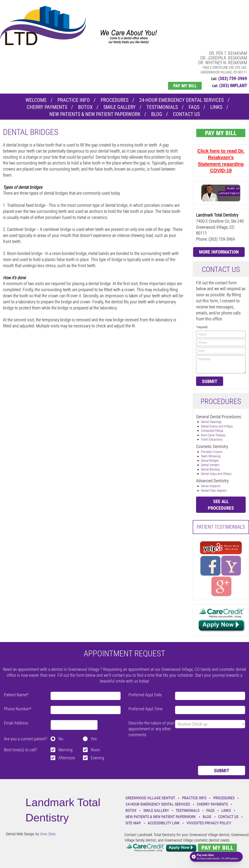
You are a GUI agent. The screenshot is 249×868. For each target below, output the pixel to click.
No (61, 739)
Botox (85, 107)
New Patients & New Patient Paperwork (95, 114)
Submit (210, 381)
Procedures (115, 100)
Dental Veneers (210, 465)
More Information (219, 252)
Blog (157, 114)
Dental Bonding (210, 469)
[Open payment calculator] (216, 857)
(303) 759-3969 (233, 78)
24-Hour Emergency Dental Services (181, 100)
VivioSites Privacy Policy (209, 823)
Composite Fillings (212, 431)
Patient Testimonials (221, 527)
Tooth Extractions (212, 439)
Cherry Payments (47, 107)
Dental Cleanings (211, 422)
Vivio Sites (48, 834)
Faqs (194, 107)
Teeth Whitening (211, 456)
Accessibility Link (164, 823)
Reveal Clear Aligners (214, 490)
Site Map (133, 823)
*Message (221, 364)
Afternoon (67, 758)
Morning (65, 750)
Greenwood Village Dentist (150, 798)
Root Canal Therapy (213, 435)
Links (216, 107)
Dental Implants (211, 486)
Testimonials (162, 107)
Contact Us (186, 114)
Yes (94, 739)
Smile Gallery (120, 107)
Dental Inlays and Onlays (216, 474)
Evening (97, 758)
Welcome (36, 100)
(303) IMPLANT (233, 85)
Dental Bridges (210, 461)
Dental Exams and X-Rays (217, 426)
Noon (95, 750)
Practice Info (74, 100)
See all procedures (221, 505)
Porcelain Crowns (212, 452)
